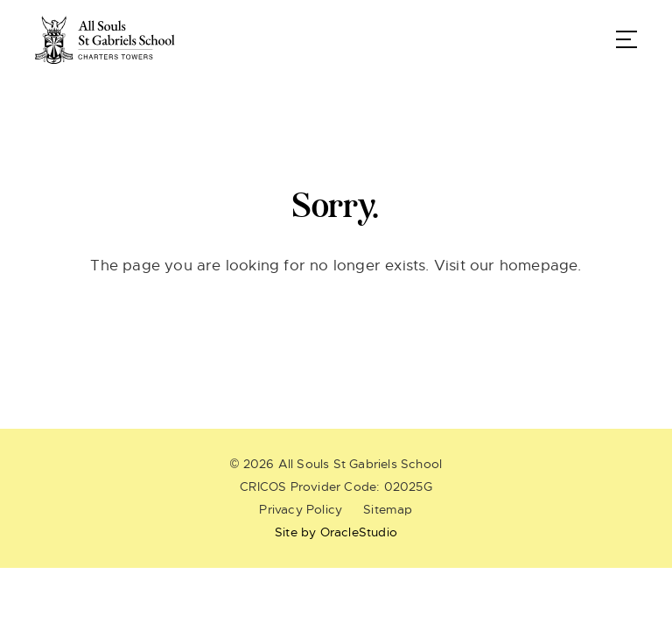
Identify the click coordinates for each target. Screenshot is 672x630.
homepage (539, 266)
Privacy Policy (301, 509)
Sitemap (388, 509)
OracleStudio (359, 532)
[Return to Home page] (105, 39)
